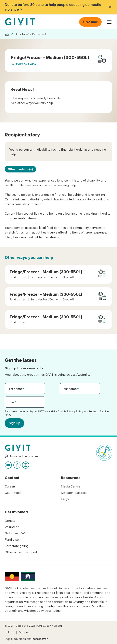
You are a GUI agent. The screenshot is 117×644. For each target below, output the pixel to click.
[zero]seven (40, 639)
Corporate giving (17, 546)
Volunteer (12, 527)
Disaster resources (74, 493)
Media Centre (71, 486)
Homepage (20, 22)
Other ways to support (21, 552)
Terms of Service (99, 411)
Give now (90, 22)
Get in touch (13, 493)
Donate (10, 521)
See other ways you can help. (32, 103)
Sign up (14, 423)
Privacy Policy (75, 411)
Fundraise (12, 539)
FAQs (65, 499)
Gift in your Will (16, 533)
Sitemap (24, 632)
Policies (10, 632)
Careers (10, 486)
